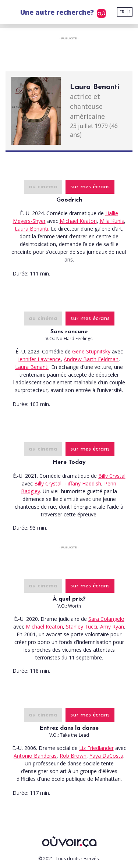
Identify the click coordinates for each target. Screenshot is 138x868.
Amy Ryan (112, 627)
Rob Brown (73, 756)
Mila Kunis (112, 221)
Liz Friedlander (96, 748)
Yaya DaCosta (106, 756)
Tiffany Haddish (83, 483)
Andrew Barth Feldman (91, 359)
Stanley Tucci (82, 627)
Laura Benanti (31, 229)
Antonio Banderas (35, 756)
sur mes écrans (90, 187)
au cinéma (43, 187)
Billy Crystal (112, 476)
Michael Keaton (78, 221)
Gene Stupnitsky (91, 351)
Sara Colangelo (106, 619)
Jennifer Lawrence (39, 359)
